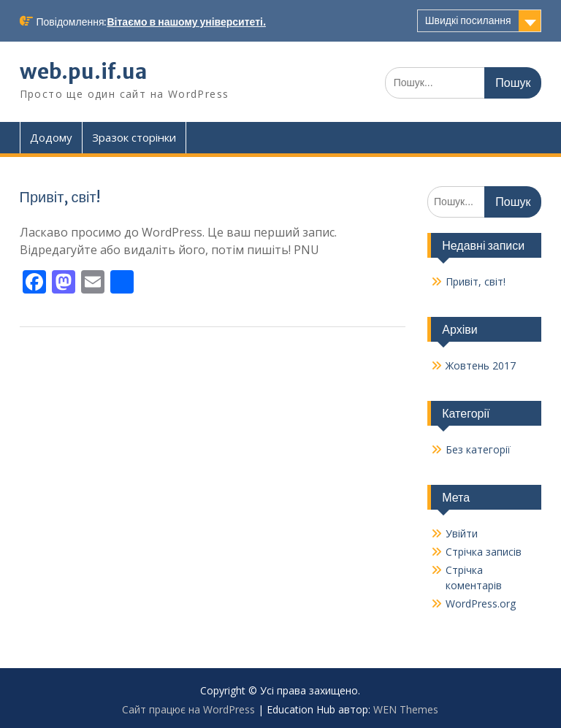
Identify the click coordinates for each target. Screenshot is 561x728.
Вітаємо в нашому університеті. (187, 22)
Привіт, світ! (60, 197)
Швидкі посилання (468, 20)
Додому (51, 137)
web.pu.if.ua (83, 72)
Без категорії (478, 449)
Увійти (462, 533)
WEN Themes (406, 709)
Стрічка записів (484, 552)
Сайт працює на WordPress (188, 709)
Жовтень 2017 (481, 365)
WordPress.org (481, 604)
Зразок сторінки (134, 137)
